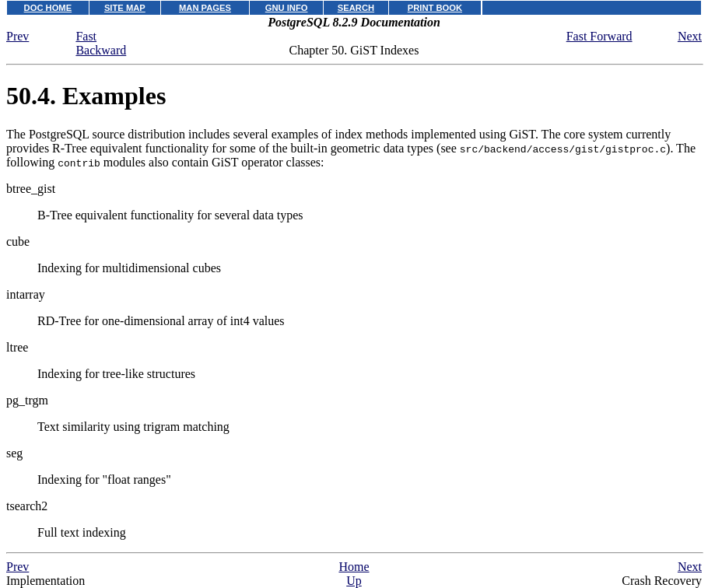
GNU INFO (287, 8)
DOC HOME (48, 8)
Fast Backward (101, 43)
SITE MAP (125, 8)
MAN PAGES (205, 8)
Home (354, 567)
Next (690, 36)
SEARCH (356, 8)
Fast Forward (599, 36)
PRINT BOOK (435, 8)
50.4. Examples (86, 96)
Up (354, 581)
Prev (18, 36)
